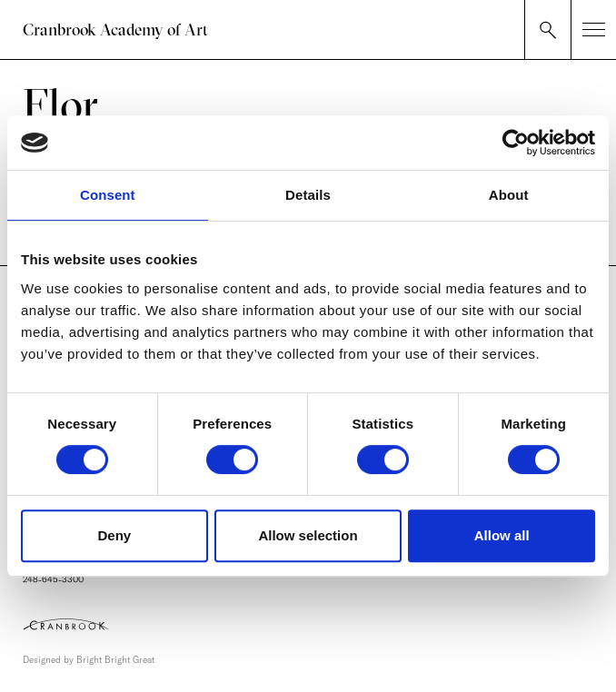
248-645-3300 (53, 580)
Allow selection (308, 535)
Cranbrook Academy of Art (115, 30)
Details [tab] (308, 195)
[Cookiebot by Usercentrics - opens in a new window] (516, 143)
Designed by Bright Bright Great (89, 660)
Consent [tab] (108, 195)
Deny (114, 535)
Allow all (502, 535)
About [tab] (509, 195)
